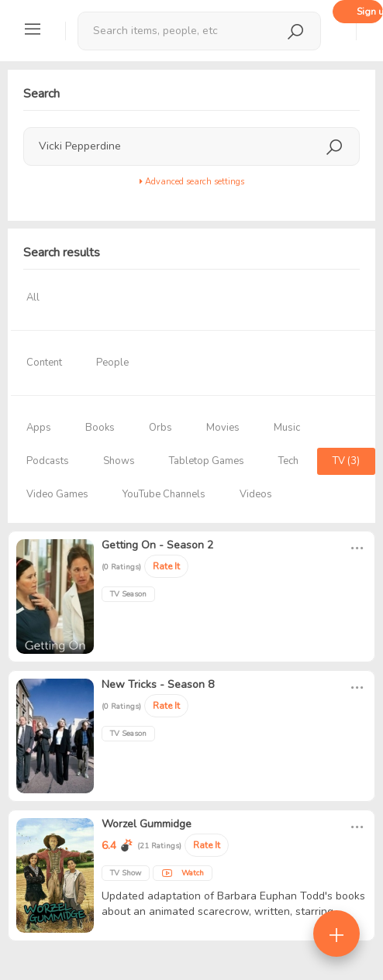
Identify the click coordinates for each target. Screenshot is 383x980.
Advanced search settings (192, 182)
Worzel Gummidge (147, 824)
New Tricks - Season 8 (158, 684)
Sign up (370, 12)
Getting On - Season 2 (157, 545)
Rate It (166, 566)
